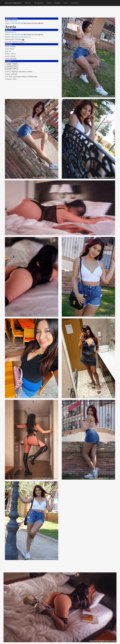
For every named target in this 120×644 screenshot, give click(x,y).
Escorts (28, 3)
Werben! (57, 3)
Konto (49, 3)
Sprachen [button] (76, 3)
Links (66, 3)
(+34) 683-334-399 (17, 35)
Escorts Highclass (13, 3)
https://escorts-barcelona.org (21, 37)
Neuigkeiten (39, 3)
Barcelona (13, 32)
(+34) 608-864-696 (17, 23)
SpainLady (13, 21)
